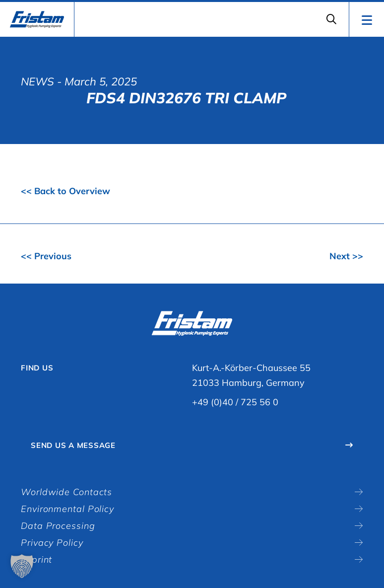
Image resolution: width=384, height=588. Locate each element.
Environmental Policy (67, 509)
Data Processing (58, 526)
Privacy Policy (52, 543)
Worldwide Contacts (66, 492)
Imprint (36, 559)
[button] (22, 566)
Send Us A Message (73, 445)
